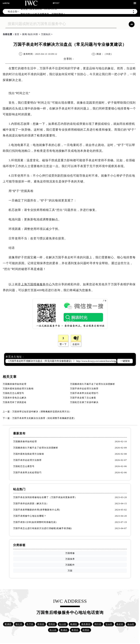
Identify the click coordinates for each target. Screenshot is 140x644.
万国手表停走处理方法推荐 (84, 389)
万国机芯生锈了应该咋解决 (84, 402)
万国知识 (46, 34)
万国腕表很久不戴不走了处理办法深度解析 (93, 384)
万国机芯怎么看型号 (13, 393)
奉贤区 (75, 630)
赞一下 (63, 344)
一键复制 (125, 361)
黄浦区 (8, 624)
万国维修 (70, 553)
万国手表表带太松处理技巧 (84, 393)
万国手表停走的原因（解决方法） (31, 504)
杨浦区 (74, 624)
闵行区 (98, 624)
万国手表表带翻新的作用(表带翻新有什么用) (37, 510)
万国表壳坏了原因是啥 (15, 402)
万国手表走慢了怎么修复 (83, 398)
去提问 (76, 344)
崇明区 (86, 630)
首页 (17, 34)
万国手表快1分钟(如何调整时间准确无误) (35, 522)
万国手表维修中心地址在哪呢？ (30, 516)
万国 (70, 571)
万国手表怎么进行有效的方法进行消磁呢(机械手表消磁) (42, 528)
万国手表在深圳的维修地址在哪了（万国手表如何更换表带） (45, 497)
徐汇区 (19, 624)
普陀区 (52, 624)
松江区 (53, 630)
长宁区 (30, 624)
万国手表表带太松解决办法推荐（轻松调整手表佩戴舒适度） (44, 418)
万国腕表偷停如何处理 (15, 384)
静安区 (41, 624)
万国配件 (70, 565)
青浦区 (64, 630)
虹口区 (63, 624)
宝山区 (109, 624)
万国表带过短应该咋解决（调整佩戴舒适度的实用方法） (42, 412)
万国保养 (70, 559)
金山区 (131, 624)
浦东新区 (86, 624)
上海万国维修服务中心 (36, 284)
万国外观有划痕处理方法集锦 (18, 389)
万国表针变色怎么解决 (15, 398)
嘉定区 (120, 624)
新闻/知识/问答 (30, 34)
